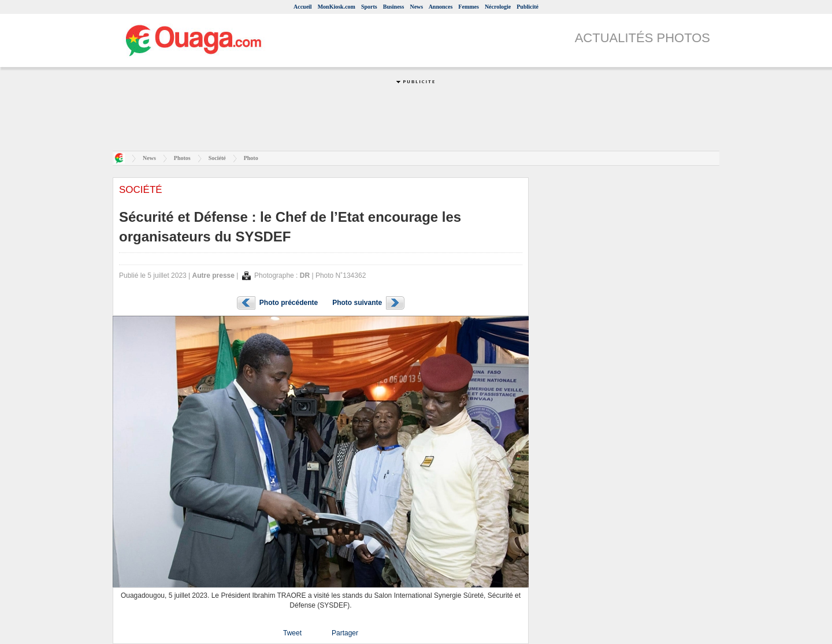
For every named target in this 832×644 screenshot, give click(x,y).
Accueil (303, 7)
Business (394, 7)
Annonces (441, 7)
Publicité (528, 7)
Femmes (469, 7)
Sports (369, 7)
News (416, 7)
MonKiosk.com (337, 7)
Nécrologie (498, 7)
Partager (345, 633)
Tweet (292, 633)
